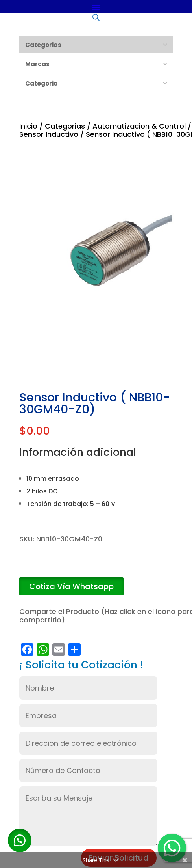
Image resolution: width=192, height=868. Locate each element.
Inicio (28, 126)
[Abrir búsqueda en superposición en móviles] (96, 17)
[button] (71, 587)
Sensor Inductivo (49, 134)
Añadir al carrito (93, 566)
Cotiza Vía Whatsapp (71, 586)
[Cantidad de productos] (31, 566)
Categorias (65, 126)
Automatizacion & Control (139, 126)
